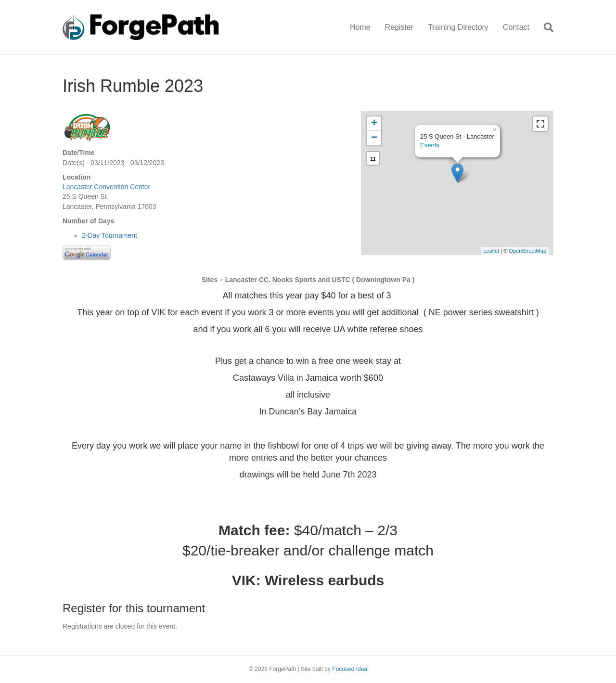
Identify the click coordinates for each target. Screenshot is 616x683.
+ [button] (374, 124)
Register (399, 27)
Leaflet (491, 251)
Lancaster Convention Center (106, 187)
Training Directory (458, 27)
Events (430, 145)
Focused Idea (350, 669)
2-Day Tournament (109, 235)
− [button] (374, 138)
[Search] (545, 27)
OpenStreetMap (527, 251)
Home (360, 27)
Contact (516, 27)
